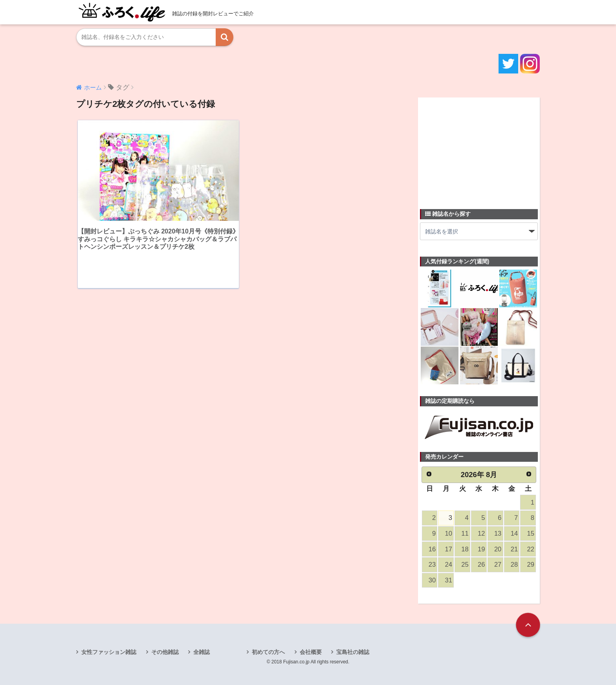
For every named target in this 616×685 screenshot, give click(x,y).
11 (465, 533)
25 (465, 565)
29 (531, 565)
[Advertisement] (479, 149)
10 (449, 533)
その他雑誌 (165, 652)
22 (531, 549)
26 (481, 565)
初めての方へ (268, 652)
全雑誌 (202, 652)
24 (449, 565)
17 (449, 549)
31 (449, 580)
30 (432, 580)
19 (481, 549)
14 (514, 533)
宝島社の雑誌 (353, 652)
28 (514, 565)
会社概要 (311, 652)
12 (481, 533)
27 (498, 565)
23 (432, 565)
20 (498, 549)
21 (514, 549)
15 (531, 533)
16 (432, 549)
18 (465, 549)
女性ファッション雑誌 (109, 652)
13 (498, 533)
